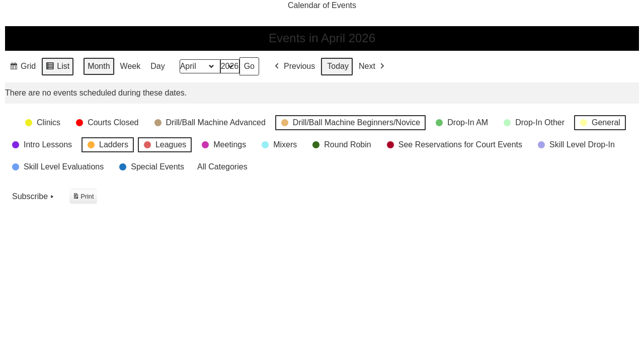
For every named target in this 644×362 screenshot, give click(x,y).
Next (373, 67)
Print (83, 198)
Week (131, 67)
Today (338, 67)
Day (157, 67)
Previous (294, 67)
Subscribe (34, 197)
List (57, 68)
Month (99, 67)
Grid (22, 68)
